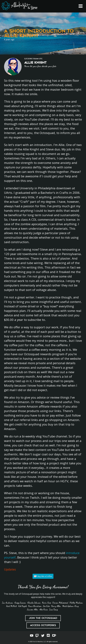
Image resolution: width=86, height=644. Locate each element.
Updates (10, 569)
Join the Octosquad (43, 618)
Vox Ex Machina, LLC (39, 642)
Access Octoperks (43, 625)
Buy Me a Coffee (43, 576)
